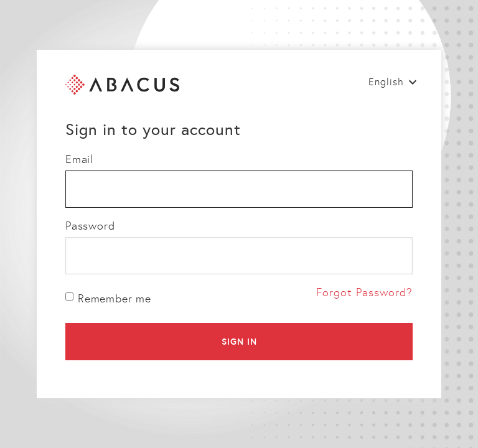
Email (79, 159)
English (386, 82)
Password (90, 226)
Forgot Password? (364, 292)
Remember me (108, 299)
